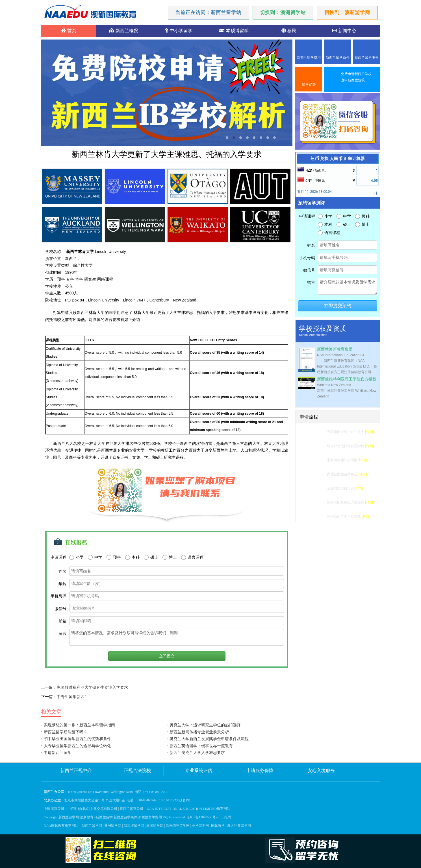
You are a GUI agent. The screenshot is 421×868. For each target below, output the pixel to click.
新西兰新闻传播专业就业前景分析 (199, 732)
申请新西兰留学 (58, 753)
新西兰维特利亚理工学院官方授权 (347, 379)
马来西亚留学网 (178, 826)
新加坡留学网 (134, 826)
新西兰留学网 (92, 826)
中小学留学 (179, 31)
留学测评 (317, 432)
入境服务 (317, 502)
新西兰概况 (123, 31)
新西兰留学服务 (366, 58)
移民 (289, 31)
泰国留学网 (155, 826)
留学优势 (309, 85)
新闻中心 (344, 31)
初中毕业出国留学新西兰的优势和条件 (77, 739)
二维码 (226, 817)
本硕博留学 (234, 31)
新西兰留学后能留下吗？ (66, 732)
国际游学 (218, 826)
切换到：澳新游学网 (347, 13)
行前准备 (317, 488)
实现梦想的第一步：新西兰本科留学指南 (79, 725)
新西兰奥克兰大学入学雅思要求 (197, 753)
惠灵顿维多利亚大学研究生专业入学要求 (92, 687)
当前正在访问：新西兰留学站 (208, 13)
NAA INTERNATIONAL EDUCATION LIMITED (182, 809)
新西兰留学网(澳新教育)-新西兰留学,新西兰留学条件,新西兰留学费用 (110, 817)
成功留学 (317, 517)
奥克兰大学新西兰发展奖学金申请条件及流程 (209, 739)
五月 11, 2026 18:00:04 (314, 192)
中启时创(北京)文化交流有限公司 (92, 809)
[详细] (369, 432)
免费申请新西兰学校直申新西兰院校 (356, 77)
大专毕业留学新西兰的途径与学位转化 (77, 746)
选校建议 (317, 446)
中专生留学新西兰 (73, 697)
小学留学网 (200, 826)
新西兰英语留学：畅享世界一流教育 (201, 746)
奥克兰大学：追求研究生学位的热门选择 (205, 725)
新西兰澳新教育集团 (335, 349)
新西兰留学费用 (309, 58)
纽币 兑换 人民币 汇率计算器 (338, 159)
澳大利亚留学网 (239, 826)
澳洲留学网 (113, 826)
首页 (68, 31)
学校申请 (317, 460)
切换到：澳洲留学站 (283, 13)
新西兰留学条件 (338, 58)
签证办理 (317, 474)
